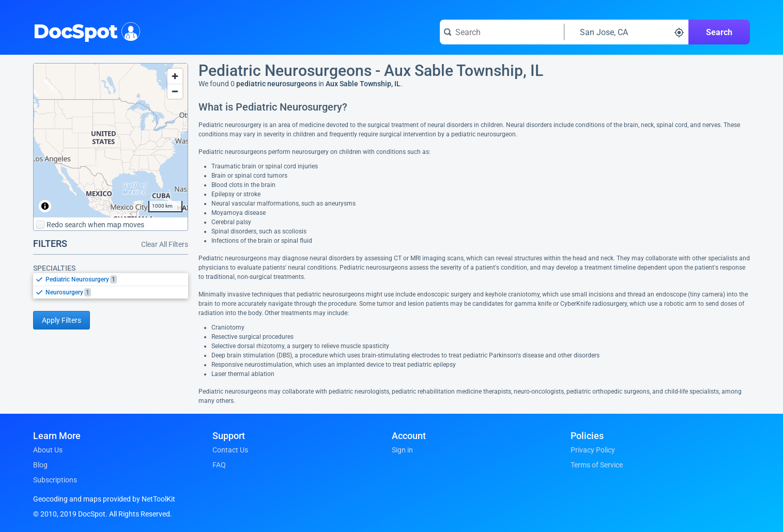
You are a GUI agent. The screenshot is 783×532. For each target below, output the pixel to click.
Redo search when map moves (90, 225)
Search (719, 32)
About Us (48, 450)
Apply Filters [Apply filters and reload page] (62, 320)
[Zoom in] (175, 76)
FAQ (219, 465)
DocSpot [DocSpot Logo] (85, 30)
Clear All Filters (165, 244)
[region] (111, 140)
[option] (117, 279)
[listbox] (111, 286)
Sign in (402, 450)
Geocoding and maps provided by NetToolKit (104, 499)
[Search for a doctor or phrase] (502, 32)
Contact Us (230, 450)
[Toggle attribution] (45, 206)
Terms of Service (597, 465)
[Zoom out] (175, 91)
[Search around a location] (626, 32)
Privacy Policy (593, 450)
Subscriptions (55, 480)
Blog (40, 465)
